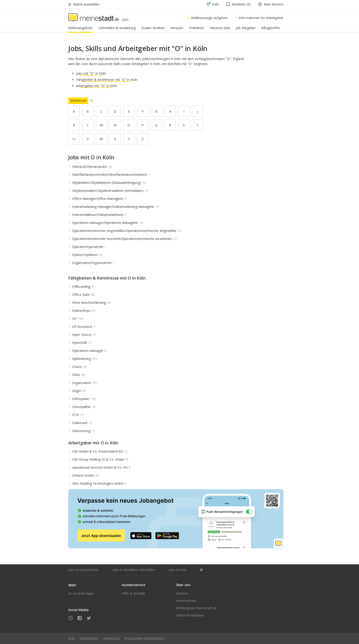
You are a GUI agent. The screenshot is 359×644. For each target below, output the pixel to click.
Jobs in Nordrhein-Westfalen (134, 570)
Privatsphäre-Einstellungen (144, 638)
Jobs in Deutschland (83, 570)
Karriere (182, 593)
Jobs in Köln (178, 570)
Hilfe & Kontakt (134, 593)
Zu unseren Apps (81, 593)
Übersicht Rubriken (190, 615)
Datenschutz (89, 638)
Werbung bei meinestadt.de (196, 608)
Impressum (112, 638)
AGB (72, 638)
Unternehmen (186, 601)
